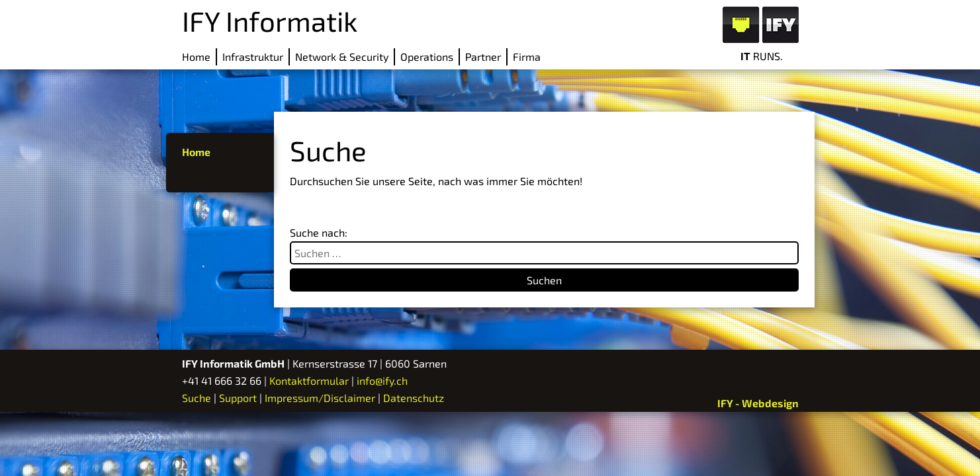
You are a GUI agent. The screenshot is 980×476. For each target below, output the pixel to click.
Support (238, 398)
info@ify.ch (382, 380)
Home (196, 57)
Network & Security (342, 57)
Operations (427, 57)
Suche (197, 398)
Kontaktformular (309, 380)
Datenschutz (414, 398)
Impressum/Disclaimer (320, 398)
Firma (527, 57)
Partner (483, 57)
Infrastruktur (253, 57)
